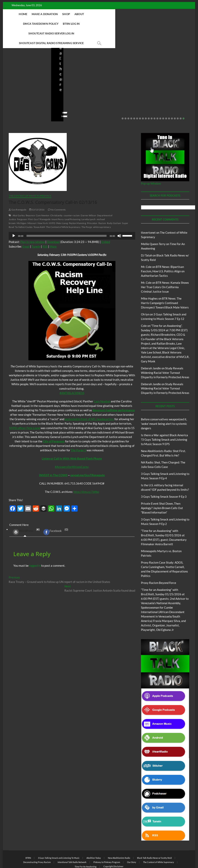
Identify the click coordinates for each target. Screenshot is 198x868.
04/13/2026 (122, 86)
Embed (106, 223)
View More (15, 97)
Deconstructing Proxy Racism (37, 843)
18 (172, 99)
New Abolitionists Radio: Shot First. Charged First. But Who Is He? (71, 73)
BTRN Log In (146, 14)
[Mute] (119, 217)
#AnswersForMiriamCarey (72, 448)
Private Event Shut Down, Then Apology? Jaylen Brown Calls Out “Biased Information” (162, 489)
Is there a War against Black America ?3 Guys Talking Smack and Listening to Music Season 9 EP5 (164, 420)
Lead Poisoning (73, 200)
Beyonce (30, 196)
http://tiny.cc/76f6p (86, 473)
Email (26, 227)
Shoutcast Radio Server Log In (57, 24)
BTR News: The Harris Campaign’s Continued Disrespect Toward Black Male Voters (165, 284)
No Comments (16, 91)
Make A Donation (54, 14)
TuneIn (36, 227)
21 (181, 99)
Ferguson (22, 200)
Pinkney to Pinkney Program (107, 843)
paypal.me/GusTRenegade (88, 456)
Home (32, 14)
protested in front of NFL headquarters (89, 400)
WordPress (23, 513)
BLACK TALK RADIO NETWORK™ (29, 855)
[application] (72, 217)
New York (43, 204)
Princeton (92, 204)
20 (178, 99)
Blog (17, 59)
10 (149, 99)
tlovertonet (148, 213)
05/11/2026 (26, 86)
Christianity (56, 196)
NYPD (52, 204)
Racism (102, 204)
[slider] (67, 217)
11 (152, 99)
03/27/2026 (170, 86)
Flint (30, 200)
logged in (35, 546)
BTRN (24, 59)
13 (157, 99)
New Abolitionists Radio (125, 64)
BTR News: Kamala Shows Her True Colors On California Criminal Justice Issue (165, 268)
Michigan (22, 204)
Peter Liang (62, 204)
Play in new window (33, 223)
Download (53, 223)
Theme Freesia (72, 855)
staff (11, 86)
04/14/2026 (74, 86)
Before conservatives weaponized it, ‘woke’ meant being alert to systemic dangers (26, 73)
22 (183, 99)
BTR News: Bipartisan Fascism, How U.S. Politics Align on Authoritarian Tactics (163, 252)
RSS (45, 227)
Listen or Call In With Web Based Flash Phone (72, 439)
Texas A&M (39, 208)
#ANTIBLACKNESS (72, 374)
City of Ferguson (54, 422)
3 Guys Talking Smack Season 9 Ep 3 (164, 477)
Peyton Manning (77, 204)
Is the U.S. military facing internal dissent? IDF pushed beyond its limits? (169, 73)
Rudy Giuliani (114, 204)
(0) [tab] (25, 513)
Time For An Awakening (86, 847)
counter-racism (72, 196)
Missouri (32, 204)
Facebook (52, 513)
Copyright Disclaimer (113, 847)
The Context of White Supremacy (30, 177)
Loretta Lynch (89, 200)
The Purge (87, 208)
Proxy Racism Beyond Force (159, 564)
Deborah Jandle (151, 349)
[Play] (14, 217)
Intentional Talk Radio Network (72, 843)
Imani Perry (58, 200)
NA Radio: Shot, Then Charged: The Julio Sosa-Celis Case (122, 75)
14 (160, 99)
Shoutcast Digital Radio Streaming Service (116, 24)
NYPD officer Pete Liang (25, 409)
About (88, 14)
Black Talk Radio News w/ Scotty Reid (154, 839)
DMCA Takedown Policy (115, 14)
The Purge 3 (78, 431)
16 (166, 99)
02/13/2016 (37, 190)
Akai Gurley (19, 196)
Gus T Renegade (42, 200)
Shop (75, 14)
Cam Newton (43, 196)
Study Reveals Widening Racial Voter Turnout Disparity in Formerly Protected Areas (165, 354)
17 (169, 99)
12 (154, 99)
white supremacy (102, 208)
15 (163, 99)
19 (175, 99)
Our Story (132, 843)
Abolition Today (94, 839)
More (53, 227)
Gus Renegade (17, 190)
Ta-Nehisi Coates (24, 208)
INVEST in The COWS (53, 456)
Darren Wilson (88, 196)
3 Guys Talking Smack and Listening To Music (59, 839)
